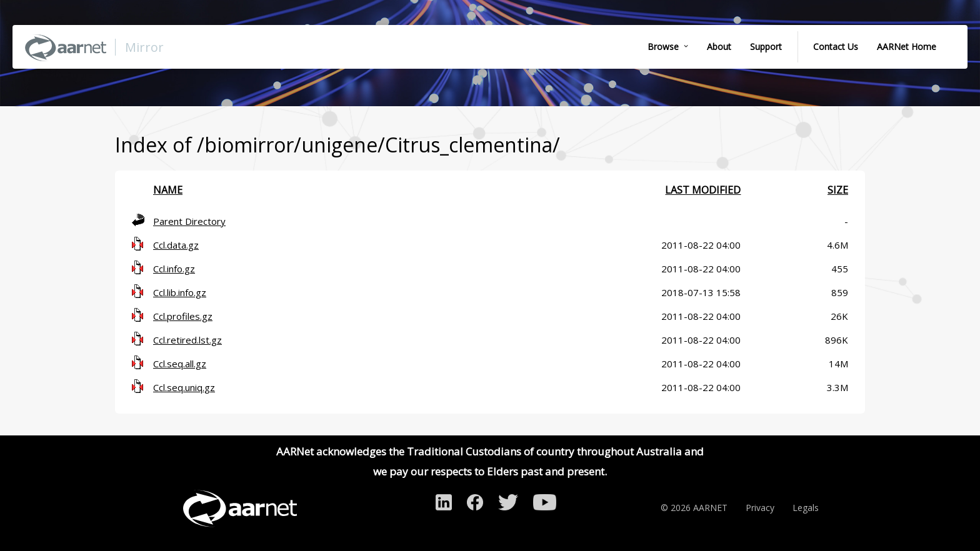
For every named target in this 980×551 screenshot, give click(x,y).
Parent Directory (189, 221)
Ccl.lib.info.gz (180, 292)
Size (838, 190)
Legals (806, 508)
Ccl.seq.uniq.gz (184, 387)
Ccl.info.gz (174, 269)
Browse (663, 47)
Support (766, 47)
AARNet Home (907, 47)
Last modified (703, 190)
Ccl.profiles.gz (183, 316)
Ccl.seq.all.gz (180, 364)
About (719, 47)
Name (168, 190)
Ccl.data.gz (176, 245)
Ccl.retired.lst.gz (187, 340)
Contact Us (836, 47)
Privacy (760, 508)
